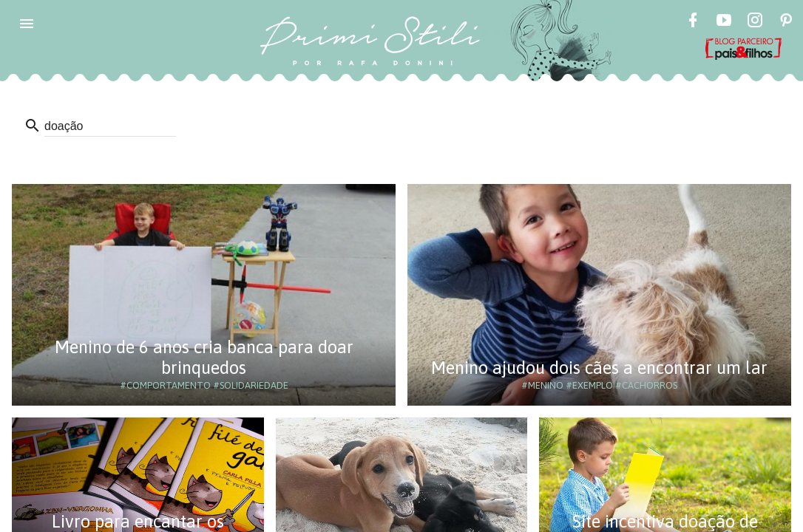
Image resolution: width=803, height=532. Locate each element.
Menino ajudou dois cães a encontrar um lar (599, 368)
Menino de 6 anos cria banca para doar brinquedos (204, 357)
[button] (27, 24)
